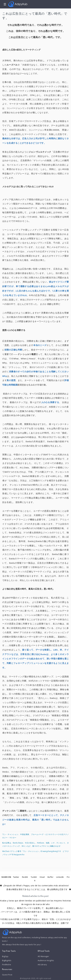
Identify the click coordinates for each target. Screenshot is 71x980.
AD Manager (43, 956)
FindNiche (7, 964)
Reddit (25, 877)
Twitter (16, 877)
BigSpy (5, 956)
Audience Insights (46, 960)
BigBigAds (7, 960)
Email (42, 877)
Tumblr (34, 877)
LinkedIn (60, 877)
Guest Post (7, 975)
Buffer (51, 877)
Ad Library (42, 964)
